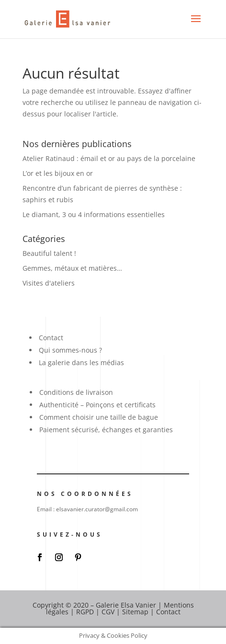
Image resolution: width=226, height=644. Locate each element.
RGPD (85, 612)
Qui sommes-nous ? (70, 350)
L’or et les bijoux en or (58, 173)
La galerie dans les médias (81, 362)
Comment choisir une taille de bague (99, 417)
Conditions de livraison (76, 392)
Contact (51, 338)
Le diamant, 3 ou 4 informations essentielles (94, 214)
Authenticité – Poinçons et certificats (97, 405)
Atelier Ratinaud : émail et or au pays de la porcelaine (109, 158)
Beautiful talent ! (49, 253)
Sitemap (135, 612)
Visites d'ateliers (49, 283)
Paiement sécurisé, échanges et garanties (106, 430)
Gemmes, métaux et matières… (72, 268)
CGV (108, 612)
